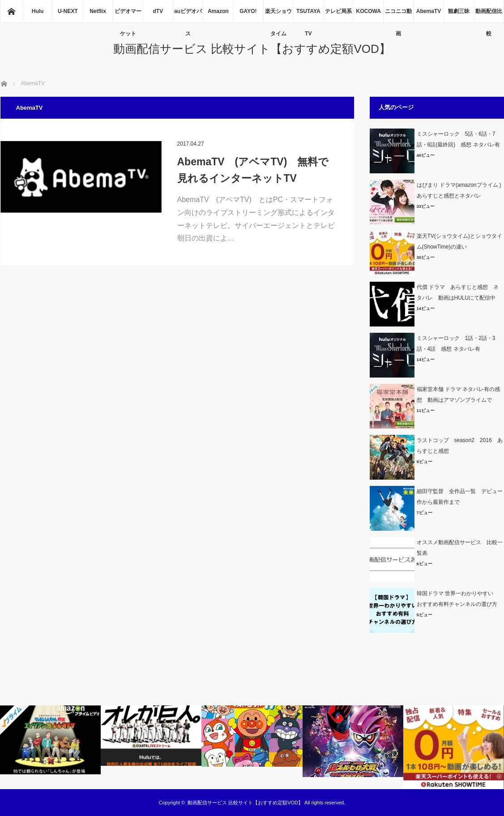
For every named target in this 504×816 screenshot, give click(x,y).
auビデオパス (188, 15)
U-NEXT (68, 11)
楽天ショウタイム (278, 15)
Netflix (98, 11)
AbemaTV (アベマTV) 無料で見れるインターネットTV (253, 170)
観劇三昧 (459, 11)
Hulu (38, 11)
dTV (158, 11)
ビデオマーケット (128, 15)
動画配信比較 (489, 15)
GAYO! (248, 11)
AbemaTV (429, 11)
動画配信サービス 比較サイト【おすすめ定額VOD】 (252, 49)
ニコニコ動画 (398, 15)
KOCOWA (368, 11)
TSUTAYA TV (308, 15)
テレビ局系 (338, 11)
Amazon (218, 11)
